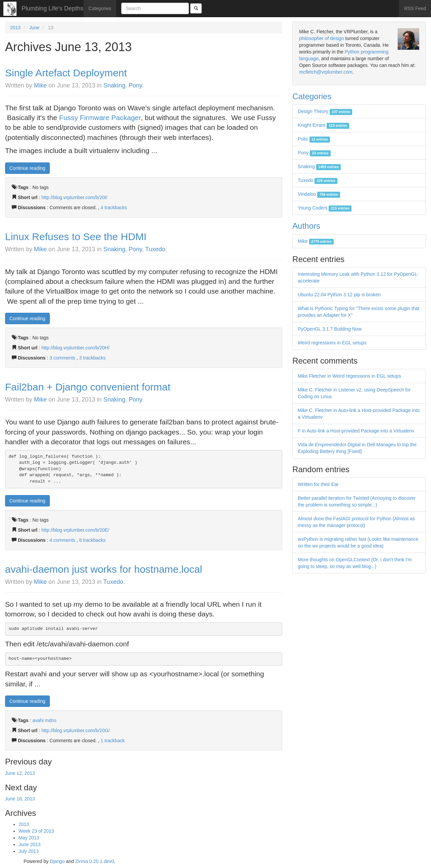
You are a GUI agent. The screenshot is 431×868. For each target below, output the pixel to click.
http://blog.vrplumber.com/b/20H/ (75, 348)
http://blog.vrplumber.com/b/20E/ (75, 530)
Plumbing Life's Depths (53, 8)
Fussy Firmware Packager (100, 118)
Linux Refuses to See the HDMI (76, 237)
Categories (100, 8)
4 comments (63, 540)
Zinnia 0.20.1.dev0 (94, 861)
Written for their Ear (318, 484)
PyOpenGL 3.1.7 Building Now (329, 329)
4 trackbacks (114, 207)
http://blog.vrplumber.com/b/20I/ (74, 197)
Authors (306, 226)
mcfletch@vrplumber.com (326, 72)
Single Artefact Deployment (66, 73)
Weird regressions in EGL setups (332, 343)
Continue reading (27, 168)
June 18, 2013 (20, 799)
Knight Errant (323, 125)
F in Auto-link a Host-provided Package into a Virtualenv (356, 431)
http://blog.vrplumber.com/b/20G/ (76, 730)
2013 (15, 28)
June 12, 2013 (20, 773)
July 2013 (29, 851)
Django (57, 861)
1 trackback (113, 741)
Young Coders (325, 208)
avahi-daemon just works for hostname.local (104, 569)
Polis (314, 139)
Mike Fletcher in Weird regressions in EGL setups (349, 376)
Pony (135, 85)
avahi (38, 720)
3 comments (63, 358)
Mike (40, 85)
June (34, 28)
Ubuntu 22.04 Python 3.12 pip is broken (339, 295)
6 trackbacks (92, 540)
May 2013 (29, 838)
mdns (51, 720)
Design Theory (325, 111)
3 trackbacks (92, 358)
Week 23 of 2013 (36, 831)
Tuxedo (155, 249)
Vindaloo (319, 194)
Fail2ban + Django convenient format (88, 387)
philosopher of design (321, 38)
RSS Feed (415, 8)
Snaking (114, 85)
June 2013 (29, 844)
